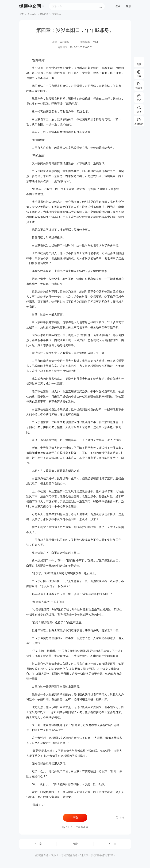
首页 (21, 14)
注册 (128, 6)
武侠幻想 (44, 14)
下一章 (112, 844)
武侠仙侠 (32, 14)
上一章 (38, 844)
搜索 (100, 6)
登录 (118, 6)
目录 (75, 844)
